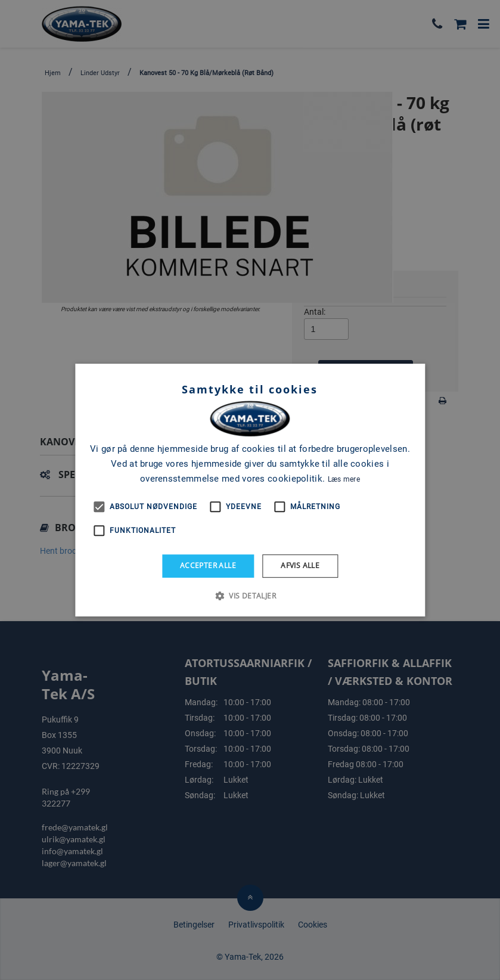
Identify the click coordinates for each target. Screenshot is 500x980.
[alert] (250, 490)
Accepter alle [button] (208, 565)
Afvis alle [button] (300, 565)
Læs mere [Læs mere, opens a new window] (344, 479)
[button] (250, 596)
